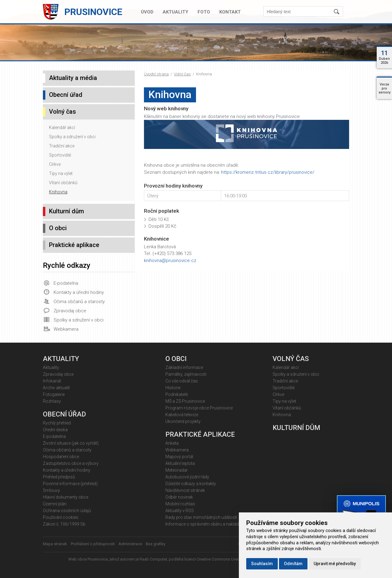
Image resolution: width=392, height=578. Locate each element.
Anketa (172, 443)
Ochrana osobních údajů (67, 511)
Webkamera (66, 329)
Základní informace (184, 367)
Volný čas (182, 74)
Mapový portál (179, 457)
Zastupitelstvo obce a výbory (71, 463)
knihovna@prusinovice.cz (170, 260)
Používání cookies (61, 517)
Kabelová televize (182, 415)
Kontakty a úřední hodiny (79, 292)
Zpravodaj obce (70, 311)
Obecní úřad (66, 95)
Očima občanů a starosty (79, 302)
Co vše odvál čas (182, 381)
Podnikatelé (177, 394)
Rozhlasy (52, 401)
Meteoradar (177, 470)
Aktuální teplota (180, 463)
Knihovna (58, 192)
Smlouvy (51, 490)
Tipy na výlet (61, 173)
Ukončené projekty (183, 421)
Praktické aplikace (74, 245)
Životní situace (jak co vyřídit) (71, 443)
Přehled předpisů (59, 477)
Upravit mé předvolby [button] (335, 564)
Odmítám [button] (293, 564)
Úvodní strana (156, 74)
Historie (173, 388)
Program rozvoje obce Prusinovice (199, 408)
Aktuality (175, 12)
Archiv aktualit (56, 388)
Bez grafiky (156, 544)
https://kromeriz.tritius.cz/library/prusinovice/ (268, 172)
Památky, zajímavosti (186, 374)
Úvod (147, 12)
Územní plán (55, 504)
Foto (204, 12)
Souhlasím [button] (262, 564)
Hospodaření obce (61, 457)
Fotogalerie (54, 394)
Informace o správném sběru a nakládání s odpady (215, 524)
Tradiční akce (62, 146)
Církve (55, 164)
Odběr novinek (179, 497)
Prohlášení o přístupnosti (93, 544)
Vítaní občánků (63, 183)
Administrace (130, 544)
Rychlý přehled (57, 423)
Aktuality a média (73, 78)
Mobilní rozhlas (180, 504)
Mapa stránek (55, 544)
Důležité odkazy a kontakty (191, 484)
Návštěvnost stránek (185, 490)
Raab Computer (153, 559)
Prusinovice (93, 12)
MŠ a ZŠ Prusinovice (185, 401)
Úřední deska (55, 430)
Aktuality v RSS (180, 511)
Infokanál (52, 381)
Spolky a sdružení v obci (72, 137)
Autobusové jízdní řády (187, 477)
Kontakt (230, 12)
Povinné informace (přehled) (70, 484)
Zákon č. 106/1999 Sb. (65, 524)
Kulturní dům (66, 211)
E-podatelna (66, 283)
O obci (58, 228)
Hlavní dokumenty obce (66, 497)
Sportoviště (60, 155)
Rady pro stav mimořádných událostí (201, 517)
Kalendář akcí (62, 127)
